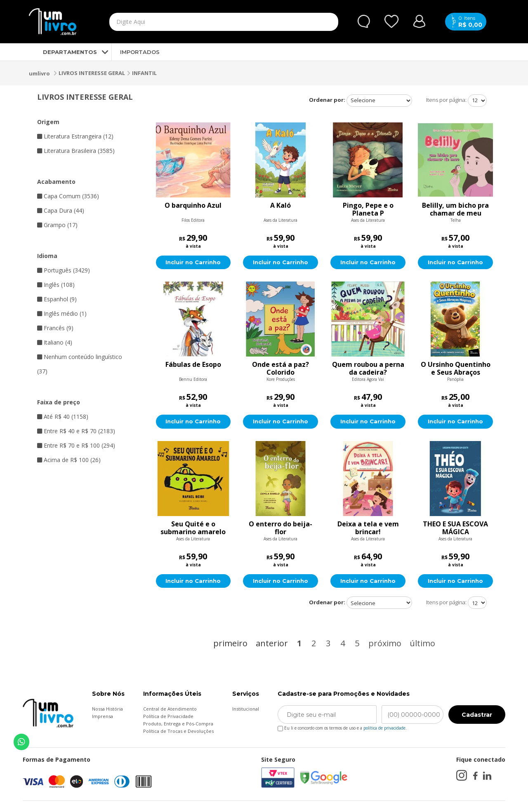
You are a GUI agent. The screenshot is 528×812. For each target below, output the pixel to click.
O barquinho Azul (193, 206)
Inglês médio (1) (62, 313)
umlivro (39, 73)
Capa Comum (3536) (68, 196)
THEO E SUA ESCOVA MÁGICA (455, 528)
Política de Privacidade (168, 717)
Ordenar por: (327, 100)
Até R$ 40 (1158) (63, 417)
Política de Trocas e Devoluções (178, 732)
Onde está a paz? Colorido (280, 369)
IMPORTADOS (140, 52)
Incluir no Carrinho (193, 263)
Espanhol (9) (57, 299)
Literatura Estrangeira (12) (75, 136)
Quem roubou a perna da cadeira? (368, 369)
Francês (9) (55, 328)
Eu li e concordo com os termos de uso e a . (342, 727)
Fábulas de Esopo (193, 365)
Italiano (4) (55, 342)
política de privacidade (384, 729)
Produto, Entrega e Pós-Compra (178, 724)
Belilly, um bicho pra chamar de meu (455, 209)
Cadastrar (477, 716)
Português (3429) (64, 270)
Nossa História (107, 710)
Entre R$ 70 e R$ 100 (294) (76, 445)
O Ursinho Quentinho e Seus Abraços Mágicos (456, 369)
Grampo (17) (57, 225)
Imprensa (103, 717)
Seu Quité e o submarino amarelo (193, 528)
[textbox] (205, 22)
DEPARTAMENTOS (63, 52)
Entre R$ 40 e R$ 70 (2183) (76, 431)
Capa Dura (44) (61, 210)
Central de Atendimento (170, 710)
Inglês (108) (56, 285)
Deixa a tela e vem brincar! (368, 528)
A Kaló (280, 206)
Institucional (246, 710)
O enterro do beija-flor (280, 528)
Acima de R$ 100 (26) (69, 460)
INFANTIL (144, 73)
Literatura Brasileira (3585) (76, 151)
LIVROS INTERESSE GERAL (92, 73)
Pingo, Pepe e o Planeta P (368, 209)
